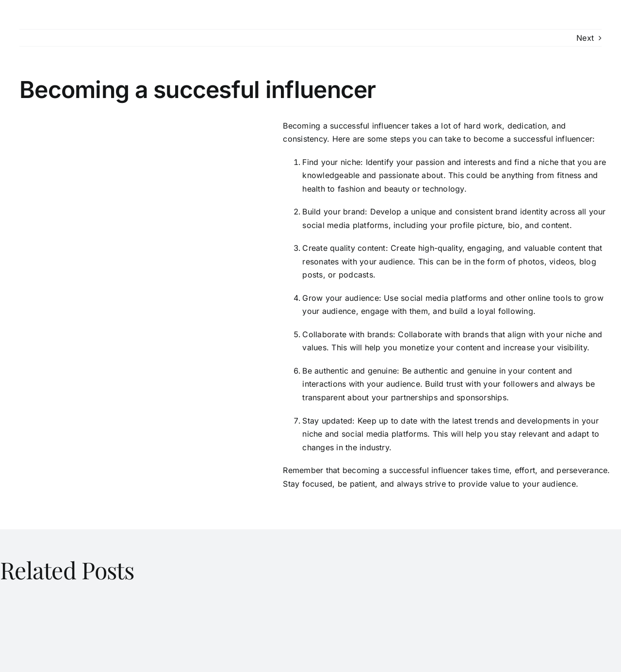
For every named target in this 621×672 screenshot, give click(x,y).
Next (585, 38)
